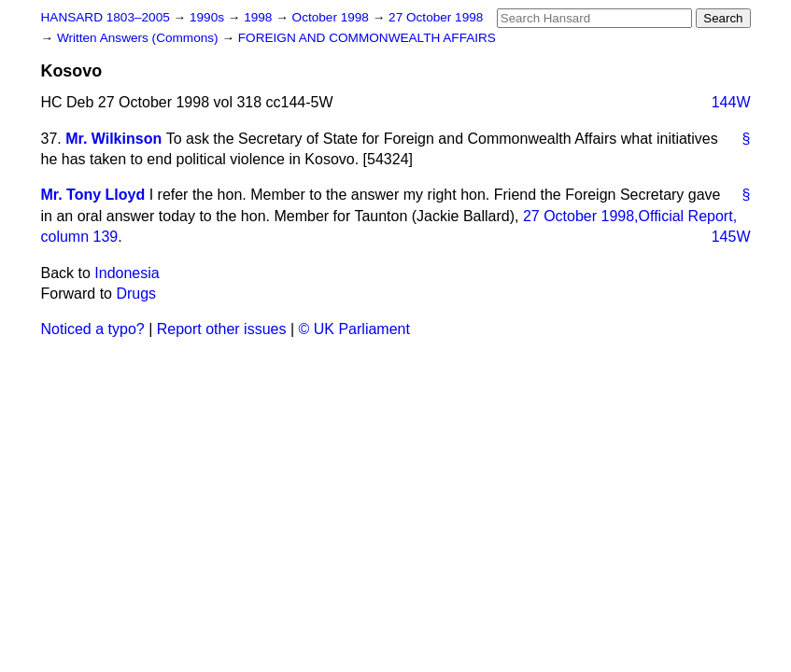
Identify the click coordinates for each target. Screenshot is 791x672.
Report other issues (222, 329)
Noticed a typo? (93, 329)
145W (731, 237)
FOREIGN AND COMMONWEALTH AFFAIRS (367, 38)
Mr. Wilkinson (113, 139)
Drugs (136, 294)
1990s (209, 17)
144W (731, 102)
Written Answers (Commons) (140, 38)
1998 (260, 17)
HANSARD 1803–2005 (106, 17)
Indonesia (127, 273)
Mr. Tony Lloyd (93, 195)
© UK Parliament (354, 329)
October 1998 (332, 17)
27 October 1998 (436, 17)
